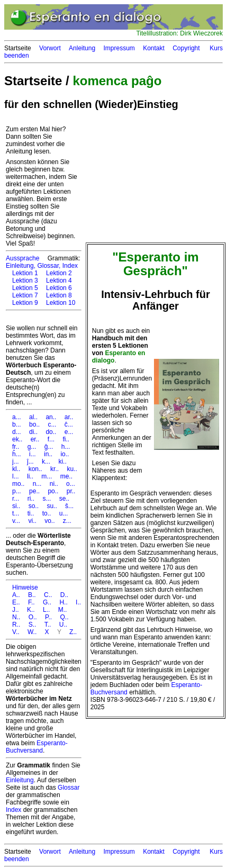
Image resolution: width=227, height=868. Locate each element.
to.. (47, 513)
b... (17, 424)
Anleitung (82, 48)
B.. (32, 595)
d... (17, 432)
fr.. (16, 447)
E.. (16, 602)
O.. (33, 617)
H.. (63, 602)
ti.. (31, 513)
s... (47, 499)
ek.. (17, 439)
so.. (34, 506)
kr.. (55, 469)
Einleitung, (21, 266)
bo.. (34, 424)
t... (16, 513)
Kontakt (154, 48)
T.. (48, 625)
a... (17, 417)
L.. (46, 610)
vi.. (32, 521)
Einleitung (20, 780)
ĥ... (17, 454)
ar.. (69, 417)
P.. (48, 617)
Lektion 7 (25, 295)
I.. (78, 602)
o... (71, 484)
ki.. (62, 462)
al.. (33, 417)
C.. (48, 595)
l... (16, 476)
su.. (52, 506)
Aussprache (22, 258)
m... (47, 476)
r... (16, 499)
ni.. (54, 484)
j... (16, 462)
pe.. (34, 491)
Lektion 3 (25, 281)
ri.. (31, 499)
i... (33, 454)
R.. (16, 625)
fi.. (66, 439)
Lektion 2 (59, 273)
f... (51, 439)
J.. (16, 610)
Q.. (65, 617)
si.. (16, 506)
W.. (32, 632)
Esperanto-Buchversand (37, 747)
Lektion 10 (61, 303)
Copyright (186, 48)
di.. (33, 432)
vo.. (49, 521)
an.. (51, 417)
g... (32, 447)
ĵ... (30, 462)
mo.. (18, 484)
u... (64, 513)
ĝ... (49, 447)
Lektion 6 (59, 288)
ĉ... (69, 424)
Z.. (73, 632)
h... (66, 447)
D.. (64, 595)
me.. (66, 476)
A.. (16, 595)
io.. (65, 454)
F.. (31, 602)
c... (52, 424)
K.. (31, 610)
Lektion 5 (25, 288)
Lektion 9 (25, 303)
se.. (64, 499)
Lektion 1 (25, 273)
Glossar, (49, 266)
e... (69, 432)
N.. (16, 617)
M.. (63, 610)
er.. (35, 439)
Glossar (69, 788)
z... (67, 521)
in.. (48, 454)
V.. (16, 632)
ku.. (72, 469)
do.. (51, 432)
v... (16, 521)
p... (17, 491)
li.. (30, 476)
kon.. (35, 469)
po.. (53, 491)
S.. (33, 625)
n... (37, 484)
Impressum (119, 48)
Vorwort (50, 48)
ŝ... (69, 506)
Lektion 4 (59, 281)
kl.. (16, 469)
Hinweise (25, 587)
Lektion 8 (59, 295)
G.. (47, 602)
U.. (63, 625)
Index (70, 266)
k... (46, 462)
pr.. (71, 491)
